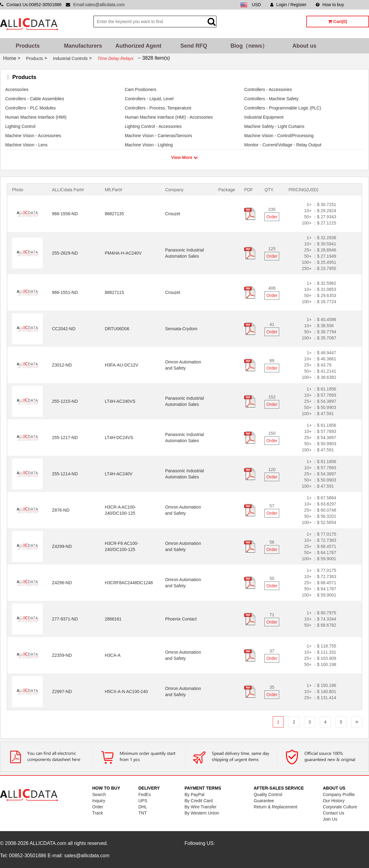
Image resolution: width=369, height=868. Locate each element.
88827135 (114, 214)
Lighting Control (20, 126)
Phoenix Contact (181, 619)
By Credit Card (199, 801)
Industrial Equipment (264, 117)
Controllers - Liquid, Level (149, 99)
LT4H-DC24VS (119, 438)
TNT (143, 813)
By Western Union (202, 813)
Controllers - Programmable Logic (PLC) (283, 108)
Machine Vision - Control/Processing (279, 136)
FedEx (145, 795)
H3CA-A (113, 655)
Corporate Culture (340, 807)
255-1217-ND (65, 438)
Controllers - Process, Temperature (158, 108)
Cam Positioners (141, 89)
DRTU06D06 (117, 329)
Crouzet (173, 214)
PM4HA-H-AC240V (123, 253)
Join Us (330, 819)
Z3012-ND (62, 365)
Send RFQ (194, 46)
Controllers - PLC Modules (30, 108)
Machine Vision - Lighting (149, 145)
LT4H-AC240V (119, 474)
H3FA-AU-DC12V (122, 365)
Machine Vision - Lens (26, 145)
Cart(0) (338, 22)
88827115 (114, 292)
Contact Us (333, 813)
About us (304, 46)
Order (272, 217)
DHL (143, 807)
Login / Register (288, 5)
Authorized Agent (138, 46)
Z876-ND (61, 510)
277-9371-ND (65, 619)
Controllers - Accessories (268, 89)
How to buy (330, 5)
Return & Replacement (276, 807)
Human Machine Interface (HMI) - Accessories (169, 117)
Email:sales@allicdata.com (99, 5)
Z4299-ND (62, 546)
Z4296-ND (62, 583)
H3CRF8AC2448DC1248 (129, 583)
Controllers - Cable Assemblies (35, 99)
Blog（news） (249, 46)
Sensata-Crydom (181, 329)
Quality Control (268, 795)
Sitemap (361, 5)
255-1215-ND (65, 401)
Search (99, 795)
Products (28, 46)
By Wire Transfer (200, 807)
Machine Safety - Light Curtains (274, 126)
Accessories (17, 89)
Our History (334, 801)
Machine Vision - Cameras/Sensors (159, 136)
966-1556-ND (65, 214)
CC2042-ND (64, 329)
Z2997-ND (62, 692)
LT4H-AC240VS (120, 401)
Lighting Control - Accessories (153, 126)
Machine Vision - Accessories (33, 136)
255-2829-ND (65, 253)
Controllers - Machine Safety (271, 99)
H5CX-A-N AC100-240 (126, 692)
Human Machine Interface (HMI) (36, 117)
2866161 (113, 619)
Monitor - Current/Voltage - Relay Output (283, 145)
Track (97, 813)
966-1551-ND (65, 292)
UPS (143, 801)
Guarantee (264, 801)
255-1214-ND (65, 474)
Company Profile (339, 795)
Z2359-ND (62, 655)
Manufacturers (83, 46)
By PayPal (194, 795)
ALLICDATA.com (48, 843)
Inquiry (99, 801)
